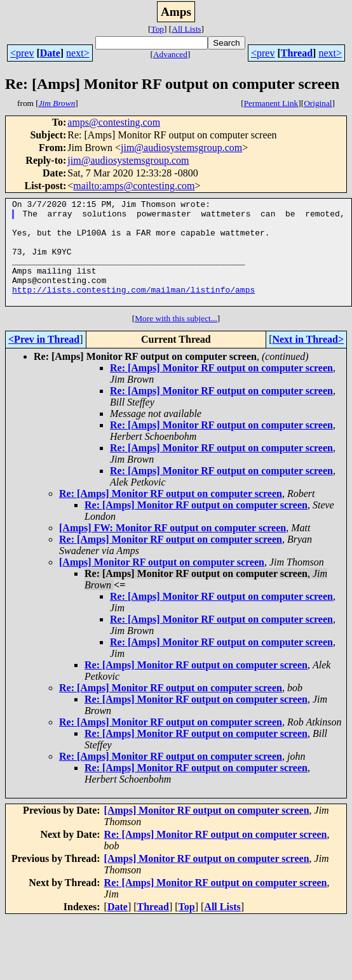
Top (157, 29)
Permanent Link (271, 103)
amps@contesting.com (114, 122)
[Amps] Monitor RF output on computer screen (162, 583)
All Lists (186, 29)
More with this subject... (176, 339)
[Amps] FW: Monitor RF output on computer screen (173, 549)
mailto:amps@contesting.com (134, 186)
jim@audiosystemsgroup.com (181, 148)
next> (78, 53)
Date (50, 53)
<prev (22, 53)
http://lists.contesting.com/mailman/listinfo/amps (133, 308)
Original (318, 103)
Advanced (170, 54)
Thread (297, 53)
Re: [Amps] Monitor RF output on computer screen (221, 389)
